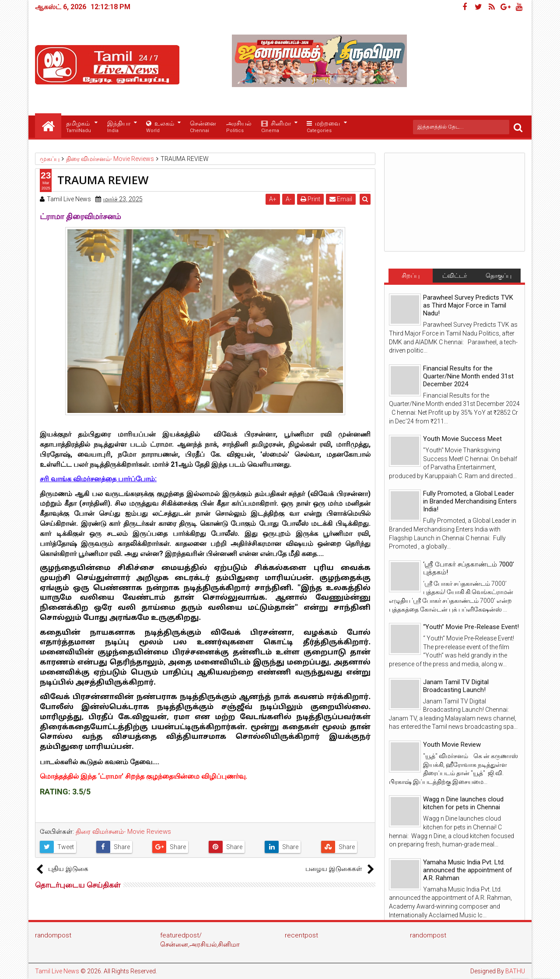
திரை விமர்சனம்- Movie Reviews (123, 832)
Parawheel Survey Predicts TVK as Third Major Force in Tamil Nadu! (468, 305)
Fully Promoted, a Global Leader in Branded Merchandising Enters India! (470, 501)
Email (342, 199)
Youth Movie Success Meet (462, 439)
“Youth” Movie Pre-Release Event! (471, 627)
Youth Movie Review (452, 745)
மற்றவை (323, 127)
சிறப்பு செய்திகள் (410, 277)
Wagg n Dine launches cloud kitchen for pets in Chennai (463, 803)
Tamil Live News (57, 971)
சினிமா (276, 127)
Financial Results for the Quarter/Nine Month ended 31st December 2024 (468, 376)
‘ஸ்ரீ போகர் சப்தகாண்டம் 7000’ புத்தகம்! (469, 568)
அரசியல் (239, 127)
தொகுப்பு (499, 276)
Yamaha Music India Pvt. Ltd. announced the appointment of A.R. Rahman (468, 870)
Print (311, 199)
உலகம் (160, 127)
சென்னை (203, 127)
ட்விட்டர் (455, 276)
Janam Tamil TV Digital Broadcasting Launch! (456, 686)
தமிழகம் (79, 127)
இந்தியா (119, 127)
